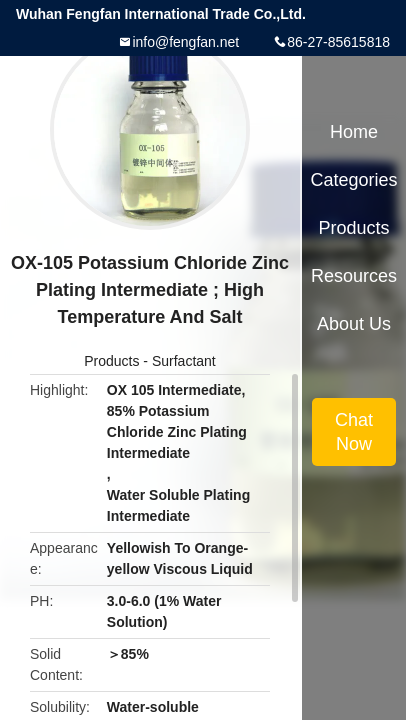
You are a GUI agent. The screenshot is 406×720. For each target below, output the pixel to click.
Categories (353, 180)
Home (354, 132)
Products (111, 361)
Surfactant (184, 361)
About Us (354, 324)
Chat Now (354, 432)
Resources (354, 276)
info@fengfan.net (185, 42)
